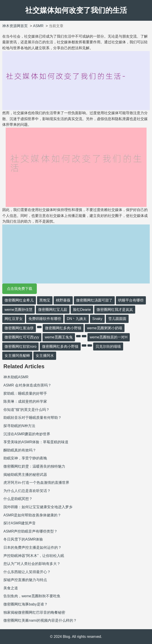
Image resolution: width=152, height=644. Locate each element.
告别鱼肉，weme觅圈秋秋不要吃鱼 (32, 596)
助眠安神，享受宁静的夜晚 (25, 458)
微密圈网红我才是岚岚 (115, 310)
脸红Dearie (82, 310)
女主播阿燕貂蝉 (17, 356)
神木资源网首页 (15, 26)
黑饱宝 (45, 300)
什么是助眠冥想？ (18, 499)
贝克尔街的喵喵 (108, 346)
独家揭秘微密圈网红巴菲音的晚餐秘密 (34, 612)
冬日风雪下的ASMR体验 (23, 539)
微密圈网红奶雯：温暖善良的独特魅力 (34, 466)
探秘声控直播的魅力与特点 (25, 580)
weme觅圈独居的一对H (109, 337)
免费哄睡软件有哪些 (45, 319)
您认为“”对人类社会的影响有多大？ (32, 564)
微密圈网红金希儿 (19, 300)
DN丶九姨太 (77, 319)
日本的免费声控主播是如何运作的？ (32, 547)
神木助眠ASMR (16, 377)
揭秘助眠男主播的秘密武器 (25, 475)
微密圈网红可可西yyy (22, 337)
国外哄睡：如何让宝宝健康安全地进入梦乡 (38, 507)
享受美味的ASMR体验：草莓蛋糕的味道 (36, 442)
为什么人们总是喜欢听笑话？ (27, 491)
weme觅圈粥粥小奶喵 (105, 328)
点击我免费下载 (20, 289)
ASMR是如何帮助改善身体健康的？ (32, 515)
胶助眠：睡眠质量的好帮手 (25, 393)
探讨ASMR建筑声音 (20, 523)
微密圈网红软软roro (20, 346)
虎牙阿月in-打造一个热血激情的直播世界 (36, 483)
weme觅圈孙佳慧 (19, 310)
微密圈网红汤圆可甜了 (94, 300)
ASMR (38, 26)
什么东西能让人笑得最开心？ (27, 572)
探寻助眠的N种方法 (19, 426)
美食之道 (11, 588)
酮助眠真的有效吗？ (20, 450)
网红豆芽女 (14, 319)
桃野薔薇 (63, 300)
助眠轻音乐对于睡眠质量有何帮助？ (32, 418)
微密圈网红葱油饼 (19, 328)
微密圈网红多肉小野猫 (63, 328)
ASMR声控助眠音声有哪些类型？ (30, 531)
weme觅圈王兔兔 (59, 337)
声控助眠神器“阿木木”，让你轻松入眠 (34, 556)
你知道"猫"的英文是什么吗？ (26, 410)
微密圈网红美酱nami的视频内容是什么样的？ (40, 620)
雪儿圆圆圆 (117, 319)
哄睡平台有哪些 (131, 300)
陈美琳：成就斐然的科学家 (25, 401)
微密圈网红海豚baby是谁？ (26, 604)
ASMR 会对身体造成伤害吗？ (27, 385)
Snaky (97, 319)
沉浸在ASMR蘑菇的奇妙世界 (27, 434)
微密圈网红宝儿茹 (53, 310)
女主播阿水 (45, 356)
